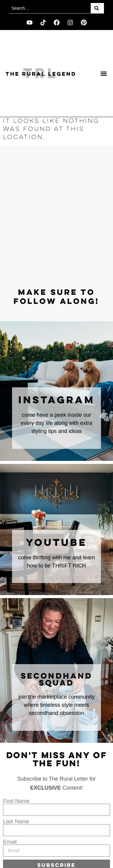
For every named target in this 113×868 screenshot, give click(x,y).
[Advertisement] (56, 217)
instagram (57, 401)
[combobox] (50, 8)
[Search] (97, 8)
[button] (104, 73)
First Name (16, 801)
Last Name (16, 821)
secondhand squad (57, 680)
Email (10, 842)
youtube (56, 543)
